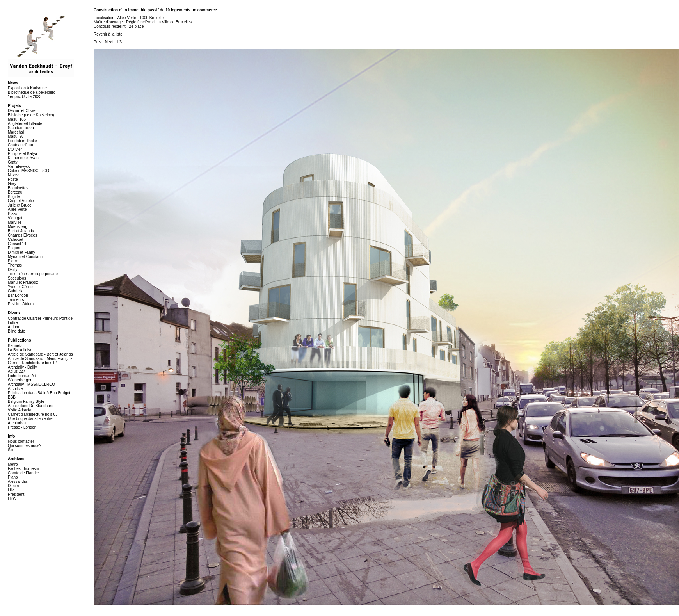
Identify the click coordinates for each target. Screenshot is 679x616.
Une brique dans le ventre (30, 419)
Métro (13, 464)
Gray (12, 184)
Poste (13, 179)
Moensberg (18, 227)
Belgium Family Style (26, 401)
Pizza (12, 214)
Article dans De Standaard (31, 406)
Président (16, 494)
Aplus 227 (16, 371)
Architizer (16, 389)
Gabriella (16, 291)
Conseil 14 (17, 244)
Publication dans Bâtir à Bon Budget (39, 393)
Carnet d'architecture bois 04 (33, 363)
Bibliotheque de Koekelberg (32, 92)
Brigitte (14, 197)
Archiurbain (18, 423)
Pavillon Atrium (21, 304)
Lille (11, 490)
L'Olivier (15, 149)
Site (11, 450)
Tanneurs (16, 300)
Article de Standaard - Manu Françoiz (40, 359)
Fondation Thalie (22, 141)
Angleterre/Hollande (25, 124)
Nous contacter (21, 441)
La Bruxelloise (20, 350)
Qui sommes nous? (25, 446)
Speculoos (17, 278)
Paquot (14, 248)
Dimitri (13, 486)
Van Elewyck (19, 166)
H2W (12, 499)
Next (109, 42)
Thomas (15, 265)
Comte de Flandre (23, 473)
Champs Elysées (22, 235)
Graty (12, 162)
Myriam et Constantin (26, 257)
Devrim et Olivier (22, 111)
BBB (12, 397)
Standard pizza (21, 128)
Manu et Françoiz (23, 282)
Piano (13, 477)
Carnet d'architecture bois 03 (33, 414)
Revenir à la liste (108, 34)
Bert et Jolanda (21, 231)
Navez (13, 175)
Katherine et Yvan (23, 158)
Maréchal (16, 132)
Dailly (12, 270)
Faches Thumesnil (24, 469)
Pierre (13, 261)
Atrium (13, 327)
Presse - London (22, 427)
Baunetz (15, 346)
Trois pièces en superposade (33, 274)
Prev (98, 42)
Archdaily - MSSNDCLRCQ (31, 384)
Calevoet (15, 239)
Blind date (16, 331)
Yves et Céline (20, 287)
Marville (14, 222)
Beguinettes (18, 188)
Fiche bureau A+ (22, 376)
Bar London (18, 295)
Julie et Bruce (20, 205)
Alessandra (18, 482)
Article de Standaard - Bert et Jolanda (40, 354)
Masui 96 (16, 136)
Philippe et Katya (22, 154)
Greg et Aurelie (21, 201)
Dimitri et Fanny (21, 252)
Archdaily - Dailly (22, 367)
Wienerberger (20, 380)
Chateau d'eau (20, 145)
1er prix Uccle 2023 (25, 97)
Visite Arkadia (20, 410)
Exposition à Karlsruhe (27, 88)
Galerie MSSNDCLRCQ (28, 171)
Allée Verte (17, 209)
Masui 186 (17, 119)
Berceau (15, 192)
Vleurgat (15, 218)
